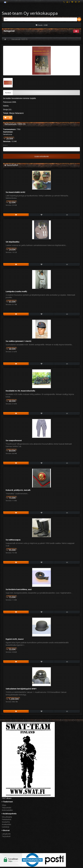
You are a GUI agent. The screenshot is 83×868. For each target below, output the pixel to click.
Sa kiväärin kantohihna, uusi (19, 589)
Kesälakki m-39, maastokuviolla (20, 391)
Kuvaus (8, 93)
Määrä (5, 145)
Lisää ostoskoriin (42, 156)
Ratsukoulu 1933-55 (20, 39)
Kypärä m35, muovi (15, 639)
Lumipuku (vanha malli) (16, 291)
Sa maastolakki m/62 (15, 192)
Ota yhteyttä (7, 817)
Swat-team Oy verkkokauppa (30, 13)
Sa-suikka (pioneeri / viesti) (18, 341)
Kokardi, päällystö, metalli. (18, 490)
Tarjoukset (6, 836)
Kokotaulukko (7, 810)
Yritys (4, 805)
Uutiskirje (6, 827)
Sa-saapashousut (14, 440)
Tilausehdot (7, 808)
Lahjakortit (6, 834)
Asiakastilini (6, 824)
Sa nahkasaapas (13, 540)
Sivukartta (6, 822)
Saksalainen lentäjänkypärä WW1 (21, 689)
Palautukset (7, 819)
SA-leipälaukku (13, 242)
